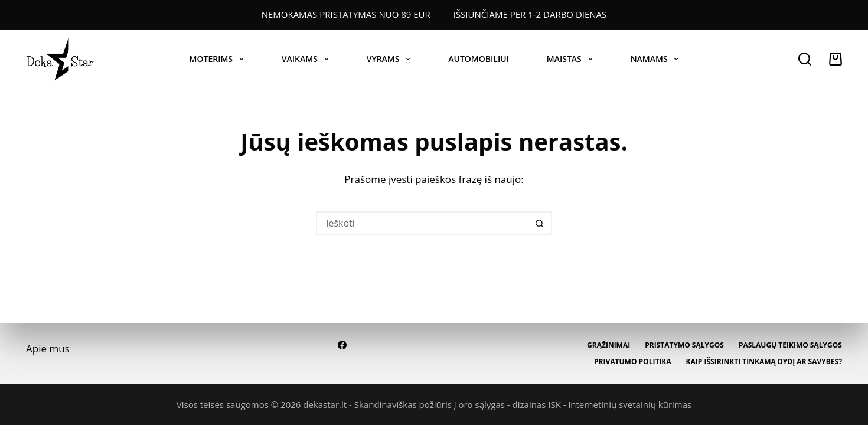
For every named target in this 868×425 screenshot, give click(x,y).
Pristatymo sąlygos (684, 345)
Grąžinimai (608, 345)
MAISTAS (572, 59)
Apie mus (48, 349)
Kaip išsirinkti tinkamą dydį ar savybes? (764, 362)
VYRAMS (391, 59)
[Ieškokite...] (422, 223)
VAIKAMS (308, 59)
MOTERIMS (219, 59)
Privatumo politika (633, 362)
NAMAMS (657, 59)
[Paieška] (805, 59)
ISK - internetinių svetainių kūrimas (620, 404)
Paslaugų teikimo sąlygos (790, 345)
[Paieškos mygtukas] (540, 223)
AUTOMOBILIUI (479, 59)
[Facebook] (342, 345)
